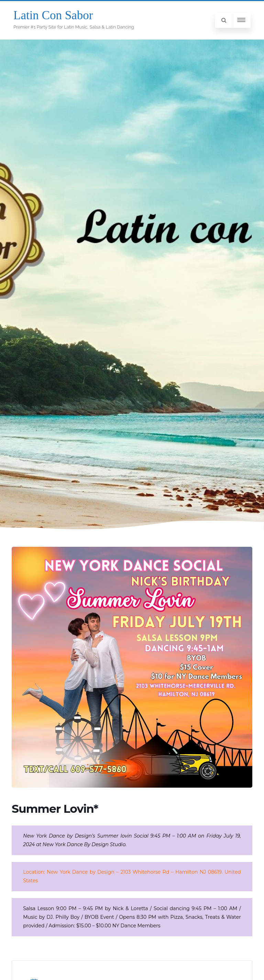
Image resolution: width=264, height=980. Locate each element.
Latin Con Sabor (53, 15)
